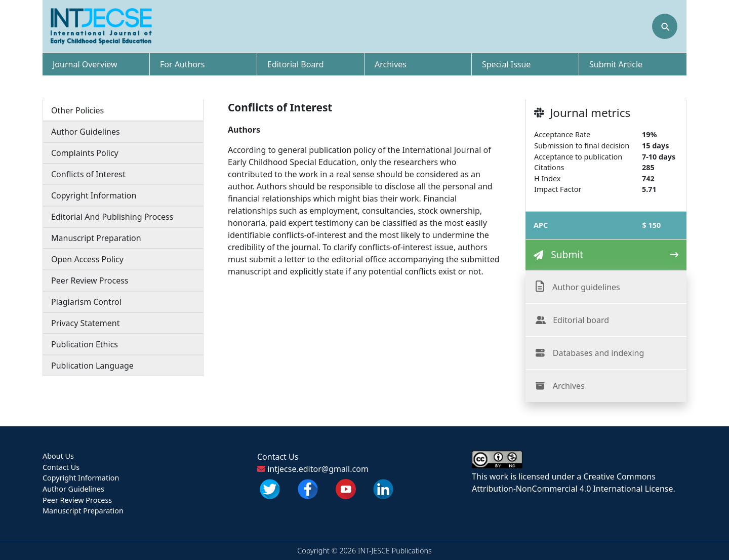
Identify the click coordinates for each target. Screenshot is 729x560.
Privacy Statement (86, 323)
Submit (567, 254)
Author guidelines (586, 287)
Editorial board (581, 320)
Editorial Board (296, 64)
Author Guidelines (86, 132)
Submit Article (616, 64)
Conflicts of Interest (88, 174)
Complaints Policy (85, 153)
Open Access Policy (87, 259)
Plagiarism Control (86, 302)
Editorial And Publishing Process (112, 217)
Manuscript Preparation (96, 238)
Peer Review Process (90, 281)
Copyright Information (94, 195)
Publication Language (92, 366)
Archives (391, 64)
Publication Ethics (85, 344)
